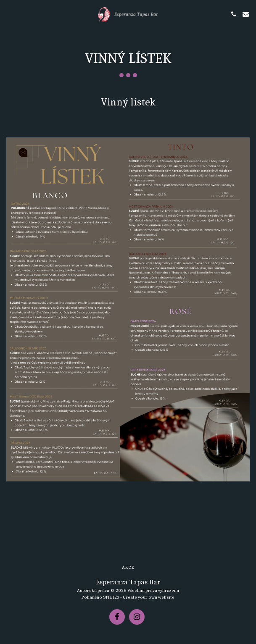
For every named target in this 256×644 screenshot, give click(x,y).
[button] (9, 14)
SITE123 (111, 597)
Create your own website (149, 597)
